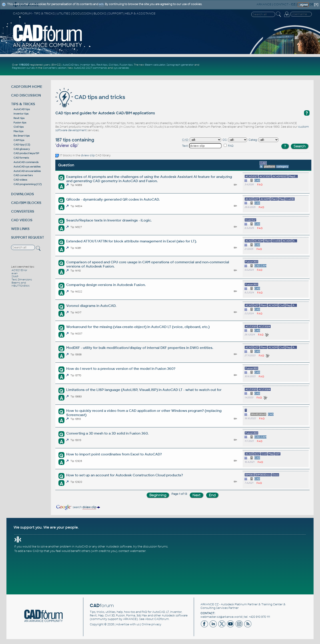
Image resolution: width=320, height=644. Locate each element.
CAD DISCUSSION (26, 95)
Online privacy (151, 624)
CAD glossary (22, 149)
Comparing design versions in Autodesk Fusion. (106, 285)
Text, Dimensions (22, 280)
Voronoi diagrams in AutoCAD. (91, 306)
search (78, 507)
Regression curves (23, 68)
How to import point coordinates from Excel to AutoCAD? (114, 454)
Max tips (18, 131)
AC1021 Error (19, 270)
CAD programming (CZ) (28, 184)
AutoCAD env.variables (27, 171)
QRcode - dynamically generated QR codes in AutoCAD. (113, 199)
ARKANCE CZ (210, 604)
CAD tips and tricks (90, 97)
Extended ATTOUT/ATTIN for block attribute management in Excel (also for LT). (131, 241)
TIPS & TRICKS (23, 104)
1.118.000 (24, 65)
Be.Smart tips (22, 136)
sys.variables (121, 68)
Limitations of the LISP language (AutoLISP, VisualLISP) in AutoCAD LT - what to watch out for (144, 390)
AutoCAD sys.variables (27, 167)
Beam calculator (155, 65)
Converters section (55, 68)
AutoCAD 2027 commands (91, 68)
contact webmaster (132, 551)
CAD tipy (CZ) (22, 145)
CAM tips (19, 140)
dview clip (88, 155)
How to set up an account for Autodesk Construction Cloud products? (125, 475)
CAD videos (20, 180)
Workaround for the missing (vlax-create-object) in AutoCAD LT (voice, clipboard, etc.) (138, 327)
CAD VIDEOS (22, 220)
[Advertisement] (260, 66)
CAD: (185, 140)
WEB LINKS (20, 229)
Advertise (123, 624)
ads (101, 4)
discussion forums (155, 547)
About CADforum (157, 619)
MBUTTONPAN (20, 286)
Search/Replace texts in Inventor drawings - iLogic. (109, 220)
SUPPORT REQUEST (28, 237)
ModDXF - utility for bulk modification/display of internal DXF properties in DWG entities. (140, 348)
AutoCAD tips (71, 65)
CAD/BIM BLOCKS (26, 203)
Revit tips (102, 65)
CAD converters (23, 175)
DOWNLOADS (23, 194)
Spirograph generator (180, 65)
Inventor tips (88, 65)
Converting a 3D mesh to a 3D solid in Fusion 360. (107, 433)
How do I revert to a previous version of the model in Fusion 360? (121, 369)
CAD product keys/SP (26, 153)
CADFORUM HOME (27, 87)
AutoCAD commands (26, 162)
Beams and (19, 283)
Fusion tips (126, 65)
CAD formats (21, 158)
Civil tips (114, 65)
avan (15, 273)
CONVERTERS (23, 211)
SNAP (15, 276)
